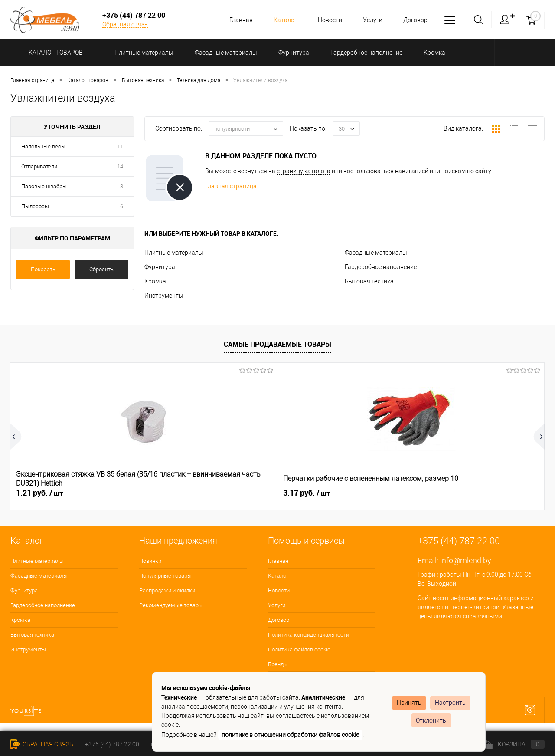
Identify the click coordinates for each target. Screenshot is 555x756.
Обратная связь (125, 24)
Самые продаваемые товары (277, 344)
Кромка (155, 281)
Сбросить (101, 269)
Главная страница (231, 186)
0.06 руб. (307, 493)
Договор (414, 20)
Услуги (370, 20)
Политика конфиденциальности (309, 635)
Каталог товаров (54, 53)
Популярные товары (165, 576)
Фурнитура (160, 267)
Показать (43, 269)
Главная (235, 20)
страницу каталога (304, 171)
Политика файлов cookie (299, 649)
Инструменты (164, 296)
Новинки (150, 561)
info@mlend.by (466, 560)
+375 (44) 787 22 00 (112, 744)
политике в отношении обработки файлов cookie (290, 735)
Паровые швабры (44, 186)
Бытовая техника (369, 281)
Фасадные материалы (376, 253)
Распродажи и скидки (167, 590)
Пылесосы (35, 206)
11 (120, 146)
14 (120, 166)
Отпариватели (39, 166)
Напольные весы (43, 146)
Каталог (280, 20)
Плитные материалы (174, 253)
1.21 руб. (39, 493)
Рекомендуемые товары (171, 605)
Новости (326, 20)
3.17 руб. (173, 493)
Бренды (278, 664)
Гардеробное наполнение (381, 267)
